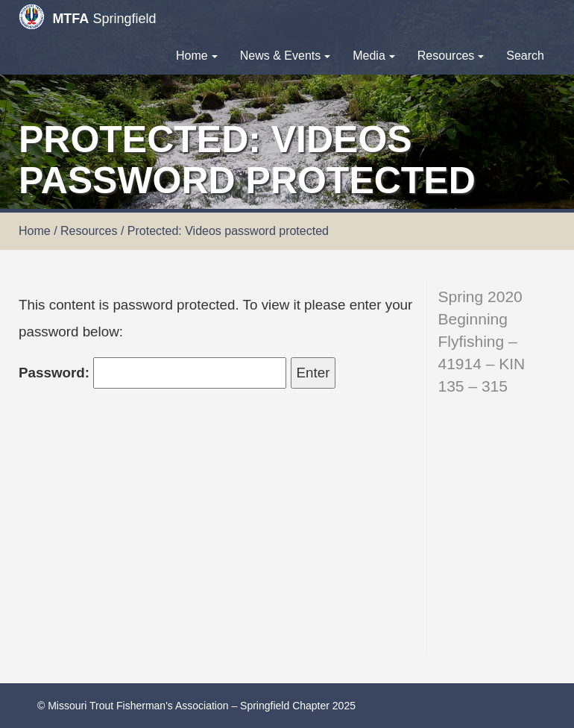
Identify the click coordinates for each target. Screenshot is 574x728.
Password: (152, 373)
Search (525, 56)
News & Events (285, 56)
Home (197, 56)
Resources (451, 56)
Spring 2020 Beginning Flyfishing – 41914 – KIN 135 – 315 (482, 341)
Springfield (87, 17)
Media (374, 56)
